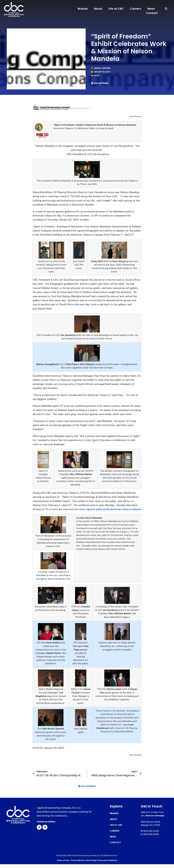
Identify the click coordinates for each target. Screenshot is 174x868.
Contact (152, 13)
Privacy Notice (78, 865)
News (151, 9)
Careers (136, 9)
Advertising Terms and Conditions (101, 865)
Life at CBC (116, 9)
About (98, 9)
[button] (166, 9)
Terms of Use (63, 865)
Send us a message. (156, 820)
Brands (83, 9)
